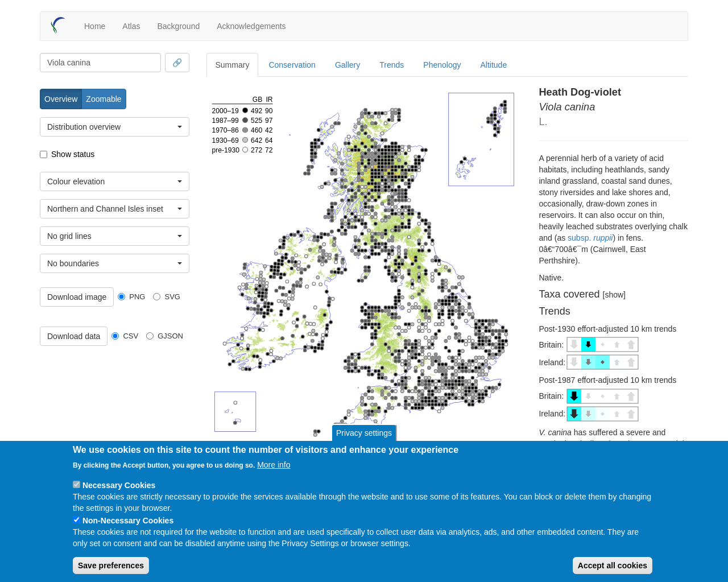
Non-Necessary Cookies (128, 521)
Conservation (292, 65)
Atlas (131, 26)
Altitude (494, 65)
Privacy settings (364, 433)
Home (95, 26)
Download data (74, 336)
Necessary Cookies (119, 485)
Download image (77, 297)
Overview (61, 99)
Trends (392, 65)
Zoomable (104, 99)
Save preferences (111, 566)
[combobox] (100, 63)
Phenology (442, 65)
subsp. (590, 238)
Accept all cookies (613, 566)
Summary (233, 65)
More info (274, 465)
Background (178, 26)
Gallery (348, 65)
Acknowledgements (251, 26)
